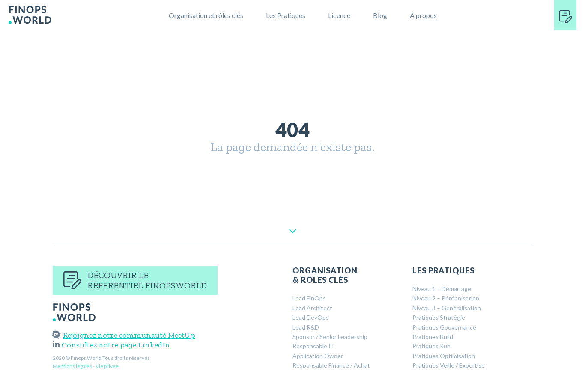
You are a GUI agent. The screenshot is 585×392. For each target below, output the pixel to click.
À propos (423, 15)
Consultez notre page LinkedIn (111, 345)
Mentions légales (72, 366)
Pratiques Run (431, 346)
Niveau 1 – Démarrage (442, 289)
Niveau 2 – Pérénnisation (446, 298)
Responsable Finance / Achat (331, 365)
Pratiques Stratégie (439, 317)
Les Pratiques (286, 15)
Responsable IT (314, 346)
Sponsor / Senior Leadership (330, 337)
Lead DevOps (311, 317)
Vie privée (107, 366)
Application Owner (318, 356)
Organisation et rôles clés (206, 15)
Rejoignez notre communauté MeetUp (124, 335)
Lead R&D (306, 327)
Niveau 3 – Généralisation (447, 308)
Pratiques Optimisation (444, 356)
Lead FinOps (309, 298)
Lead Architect (312, 308)
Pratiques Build (433, 337)
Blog (380, 15)
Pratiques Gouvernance (444, 327)
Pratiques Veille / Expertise (449, 365)
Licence (339, 15)
